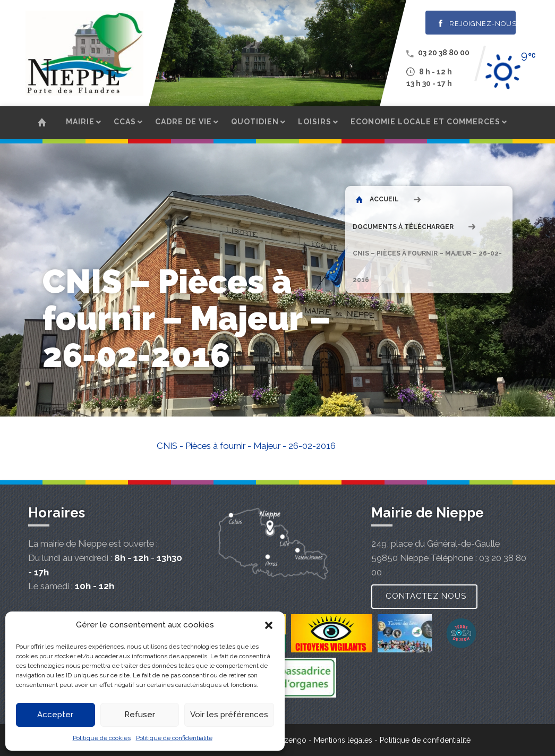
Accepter (55, 715)
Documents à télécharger (403, 227)
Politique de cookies (102, 738)
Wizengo (291, 740)
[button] (269, 625)
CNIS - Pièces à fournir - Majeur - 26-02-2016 (246, 446)
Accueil (377, 199)
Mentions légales (343, 740)
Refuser (140, 715)
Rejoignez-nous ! (477, 24)
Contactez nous (426, 596)
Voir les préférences (229, 715)
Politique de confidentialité (174, 738)
